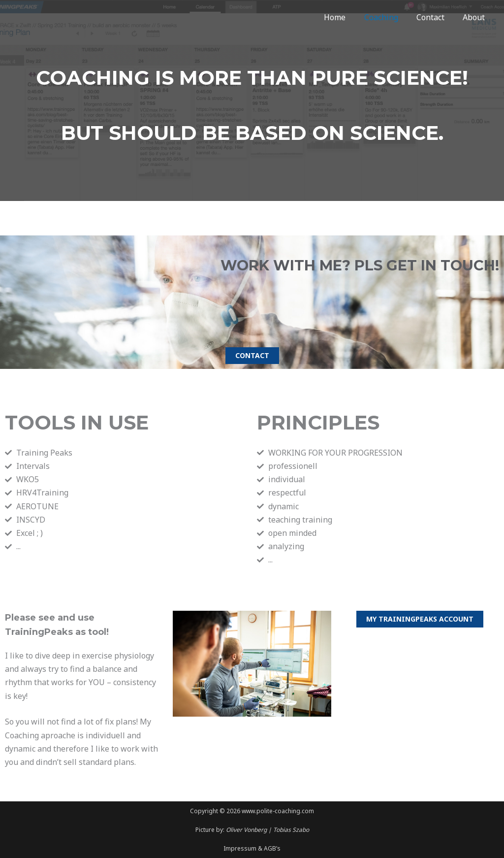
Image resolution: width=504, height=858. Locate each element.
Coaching (388, 17)
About (475, 17)
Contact (434, 17)
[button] (252, 356)
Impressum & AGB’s (252, 848)
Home (344, 17)
